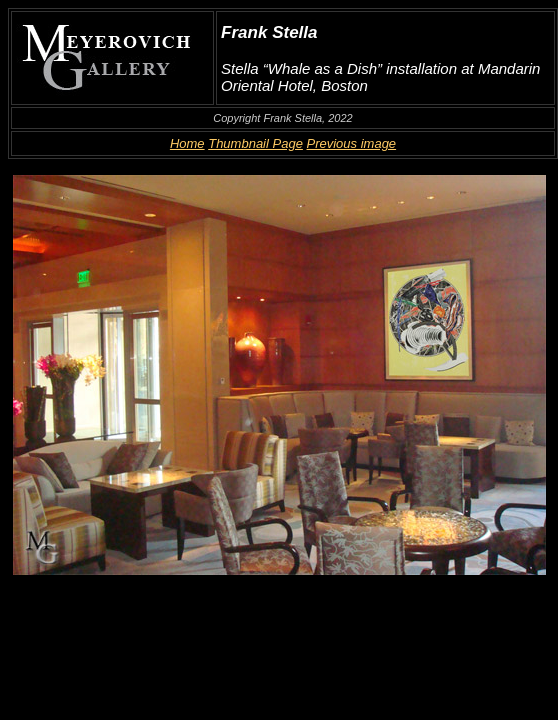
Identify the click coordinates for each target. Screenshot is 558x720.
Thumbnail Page (255, 143)
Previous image (352, 143)
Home (187, 143)
